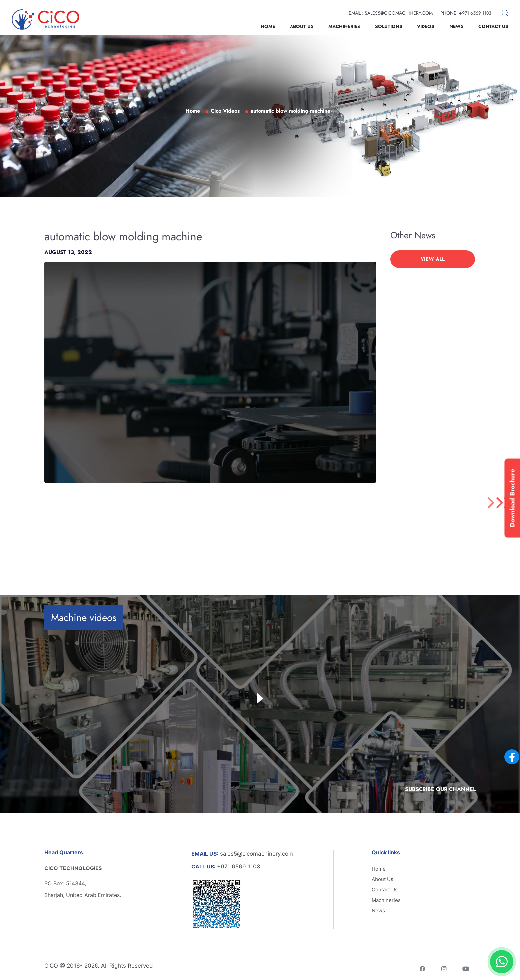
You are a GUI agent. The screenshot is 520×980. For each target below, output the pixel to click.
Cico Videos (225, 111)
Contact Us (493, 26)
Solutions (389, 26)
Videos (426, 26)
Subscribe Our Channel (440, 789)
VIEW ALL (433, 259)
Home (268, 26)
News (456, 26)
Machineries (344, 26)
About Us (302, 26)
